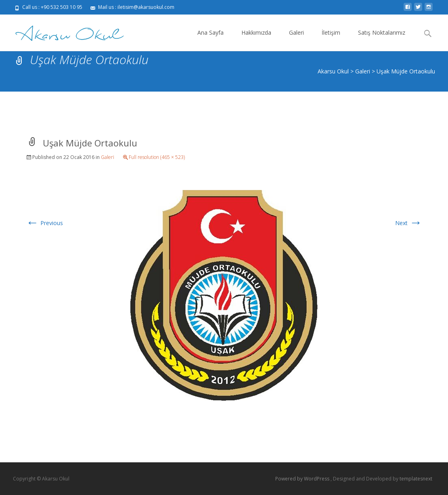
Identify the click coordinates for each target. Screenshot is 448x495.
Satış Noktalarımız (382, 40)
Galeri (296, 40)
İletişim (331, 40)
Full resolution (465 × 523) (157, 157)
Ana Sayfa (210, 40)
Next (409, 223)
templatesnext (416, 479)
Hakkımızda (256, 40)
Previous (44, 223)
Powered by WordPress (303, 479)
